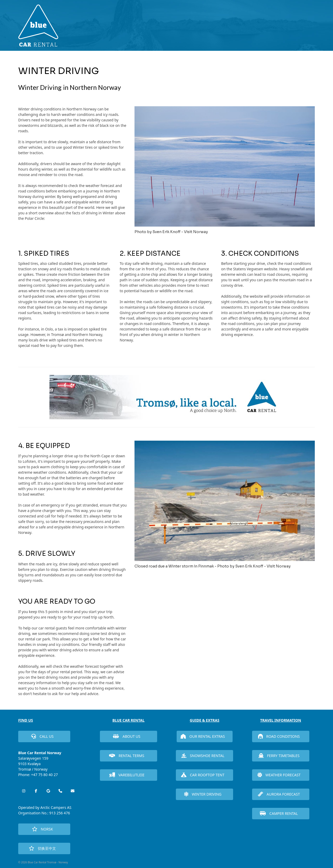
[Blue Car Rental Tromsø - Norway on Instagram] (24, 791)
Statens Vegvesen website (255, 269)
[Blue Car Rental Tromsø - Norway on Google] (48, 791)
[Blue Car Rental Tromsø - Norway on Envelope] (73, 791)
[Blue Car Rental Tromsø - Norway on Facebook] (36, 791)
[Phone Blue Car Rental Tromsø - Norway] (60, 791)
